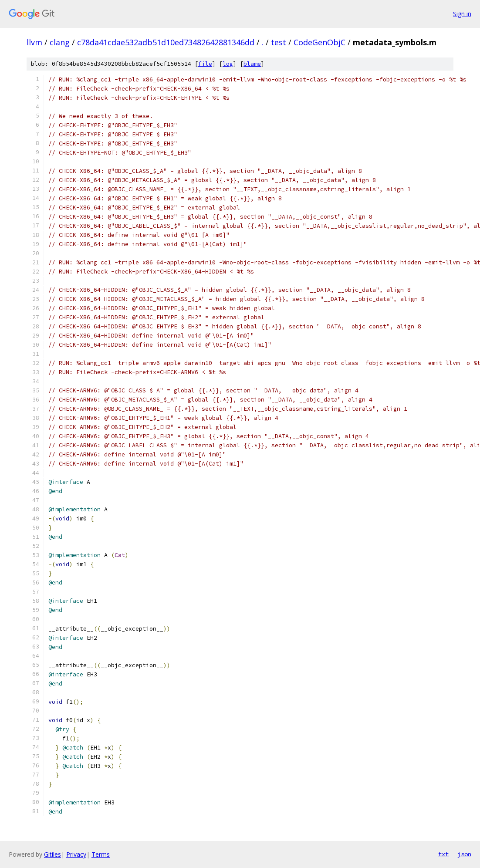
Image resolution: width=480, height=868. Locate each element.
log (228, 64)
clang (60, 42)
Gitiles (52, 854)
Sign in (462, 14)
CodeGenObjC (319, 42)
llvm (34, 42)
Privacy (76, 854)
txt (443, 854)
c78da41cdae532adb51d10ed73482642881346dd (166, 42)
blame (252, 64)
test (279, 42)
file (205, 64)
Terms (101, 854)
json (464, 854)
